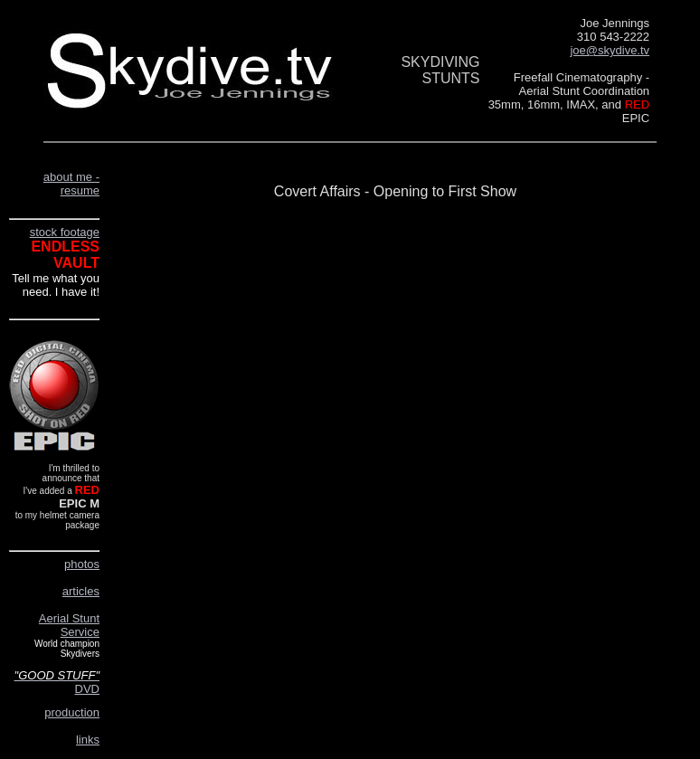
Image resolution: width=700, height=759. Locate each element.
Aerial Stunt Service (69, 625)
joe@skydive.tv (610, 50)
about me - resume (71, 184)
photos (82, 564)
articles (81, 591)
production (72, 712)
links (88, 740)
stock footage (65, 232)
